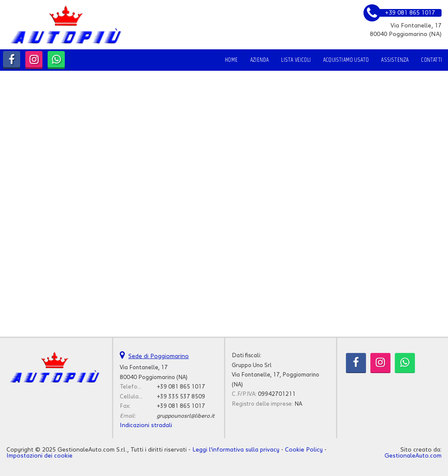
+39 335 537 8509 (181, 397)
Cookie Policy (304, 450)
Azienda (259, 60)
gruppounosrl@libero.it (186, 416)
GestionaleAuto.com (413, 456)
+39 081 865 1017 (181, 387)
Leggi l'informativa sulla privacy (236, 450)
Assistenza (395, 60)
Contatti (431, 60)
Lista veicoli (296, 60)
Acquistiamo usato (346, 60)
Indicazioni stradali (146, 425)
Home (231, 60)
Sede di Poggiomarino (159, 356)
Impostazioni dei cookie (39, 456)
